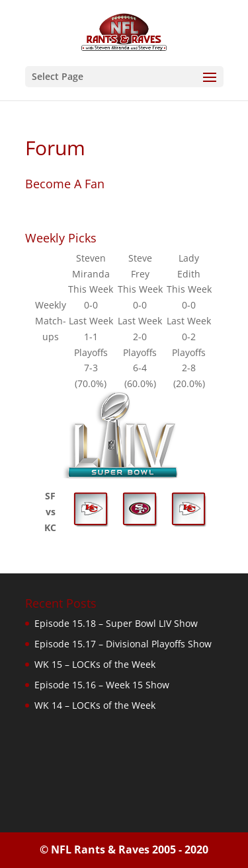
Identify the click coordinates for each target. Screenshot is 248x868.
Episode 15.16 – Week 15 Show (102, 685)
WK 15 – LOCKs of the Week (95, 664)
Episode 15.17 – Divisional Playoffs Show (123, 644)
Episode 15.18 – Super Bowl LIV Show (116, 623)
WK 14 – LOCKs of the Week (95, 705)
